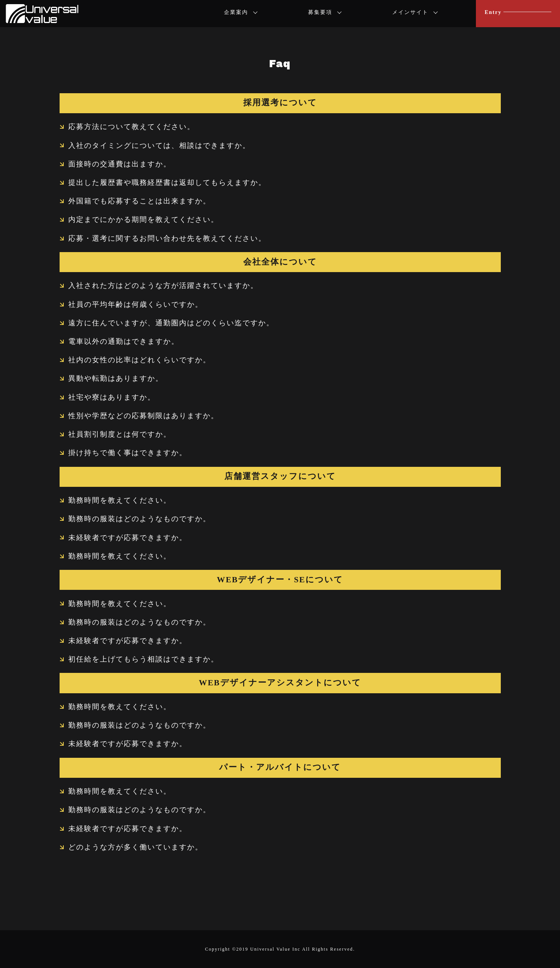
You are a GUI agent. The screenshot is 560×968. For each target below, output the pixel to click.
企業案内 (236, 12)
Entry (493, 12)
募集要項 (320, 12)
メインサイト (410, 12)
